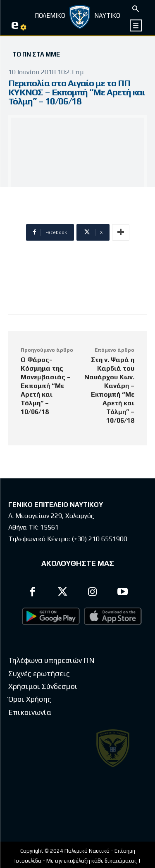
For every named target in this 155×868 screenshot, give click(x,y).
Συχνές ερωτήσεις (39, 673)
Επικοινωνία (30, 712)
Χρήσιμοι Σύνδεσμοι (43, 686)
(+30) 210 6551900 (99, 539)
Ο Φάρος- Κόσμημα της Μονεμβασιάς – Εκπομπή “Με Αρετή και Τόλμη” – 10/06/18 (46, 386)
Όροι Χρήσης (30, 699)
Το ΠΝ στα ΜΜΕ (36, 54)
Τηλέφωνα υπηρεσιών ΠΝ (51, 660)
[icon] (136, 25)
